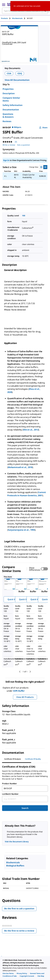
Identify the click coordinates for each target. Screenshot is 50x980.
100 (24, 216)
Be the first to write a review (20, 931)
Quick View (13, 599)
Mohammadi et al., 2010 (20, 467)
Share (43, 128)
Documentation (11, 110)
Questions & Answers (8, 115)
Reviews (7, 121)
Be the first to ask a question (19, 909)
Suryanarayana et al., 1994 (21, 530)
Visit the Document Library (17, 842)
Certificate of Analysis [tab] (12, 759)
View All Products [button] (25, 697)
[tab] (7, 18)
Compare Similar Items (11, 99)
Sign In (6, 160)
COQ (20, 73)
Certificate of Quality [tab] (33, 759)
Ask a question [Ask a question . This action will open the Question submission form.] (24, 145)
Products (4, 18)
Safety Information (12, 105)
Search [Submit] (25, 808)
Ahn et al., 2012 (31, 430)
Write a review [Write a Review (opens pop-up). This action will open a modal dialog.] (9, 145)
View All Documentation (17, 80)
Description (9, 93)
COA (9, 73)
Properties (8, 89)
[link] (8, 973)
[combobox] (25, 789)
